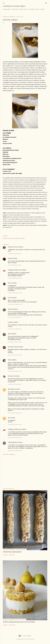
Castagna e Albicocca (14, 270)
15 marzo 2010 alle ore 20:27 (15, 413)
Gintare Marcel (30, 639)
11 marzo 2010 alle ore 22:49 (15, 265)
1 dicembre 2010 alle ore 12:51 (15, 451)
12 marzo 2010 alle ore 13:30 (15, 342)
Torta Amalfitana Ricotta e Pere (19, 622)
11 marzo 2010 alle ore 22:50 (15, 278)
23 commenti (12, 625)
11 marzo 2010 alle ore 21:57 (15, 254)
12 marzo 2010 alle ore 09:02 (15, 293)
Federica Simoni (13, 247)
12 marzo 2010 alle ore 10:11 (15, 317)
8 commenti (12, 555)
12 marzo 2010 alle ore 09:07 (15, 304)
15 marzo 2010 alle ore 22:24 (15, 424)
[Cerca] (46, 3)
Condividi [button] (5, 236)
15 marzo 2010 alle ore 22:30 (15, 437)
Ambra (10, 258)
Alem (9, 283)
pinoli (19, 238)
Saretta (10, 309)
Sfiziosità (15, 9)
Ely (9, 418)
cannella (10, 238)
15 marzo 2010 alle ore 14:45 (15, 371)
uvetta (23, 238)
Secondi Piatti (34, 9)
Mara (9, 360)
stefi (9, 334)
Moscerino (11, 376)
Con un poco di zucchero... (14, 6)
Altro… (43, 9)
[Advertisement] (25, 472)
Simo (9, 298)
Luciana (10, 322)
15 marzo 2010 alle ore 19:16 (15, 384)
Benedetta (11, 389)
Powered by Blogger (25, 636)
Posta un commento (9, 454)
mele (16, 238)
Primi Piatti (24, 9)
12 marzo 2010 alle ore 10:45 (15, 329)
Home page (7, 9)
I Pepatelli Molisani (12, 552)
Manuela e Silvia (13, 347)
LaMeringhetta (12, 442)
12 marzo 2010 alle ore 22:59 (15, 355)
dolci (13, 238)
